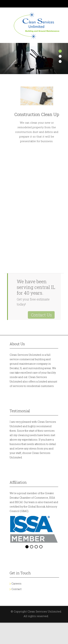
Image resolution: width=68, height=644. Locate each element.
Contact (17, 589)
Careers (16, 583)
